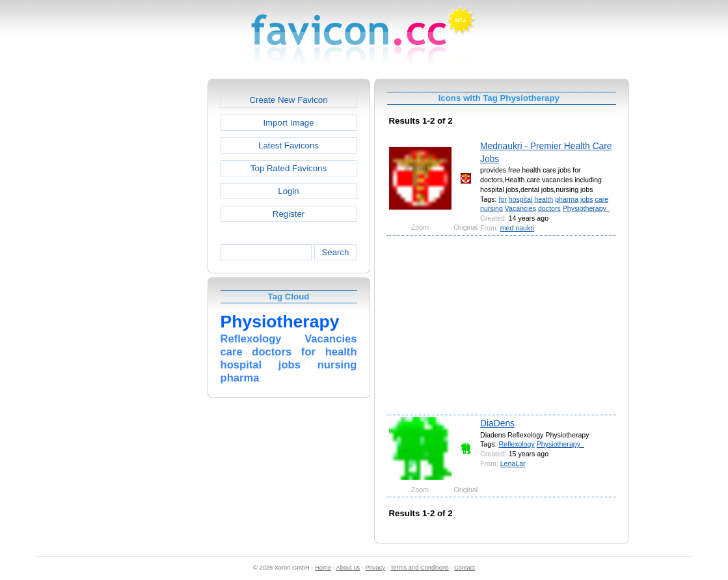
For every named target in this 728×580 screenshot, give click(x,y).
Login (288, 191)
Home (323, 568)
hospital (521, 199)
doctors (549, 208)
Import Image (288, 123)
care (601, 199)
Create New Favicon (288, 100)
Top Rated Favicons (289, 168)
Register (289, 214)
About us (348, 568)
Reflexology (516, 444)
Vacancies (520, 208)
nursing (492, 208)
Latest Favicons (289, 145)
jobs (586, 199)
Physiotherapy (586, 208)
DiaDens (497, 423)
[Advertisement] (152, 274)
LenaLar (513, 463)
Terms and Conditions (420, 568)
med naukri (517, 228)
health (544, 199)
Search (335, 252)
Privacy (375, 568)
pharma (567, 199)
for (502, 199)
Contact (465, 568)
